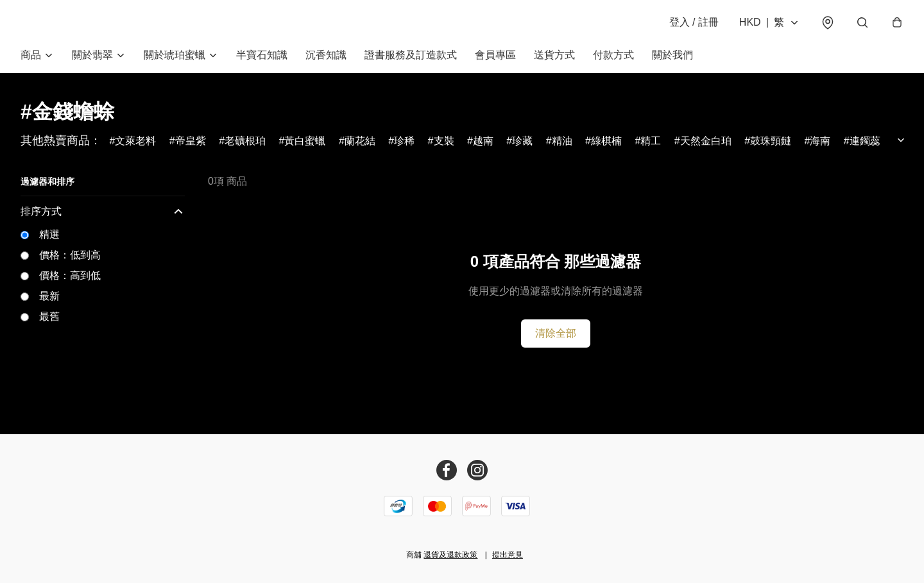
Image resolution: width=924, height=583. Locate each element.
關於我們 (672, 56)
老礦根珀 (245, 142)
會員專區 (495, 56)
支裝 (444, 142)
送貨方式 (554, 56)
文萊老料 (135, 142)
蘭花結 (360, 142)
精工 (651, 142)
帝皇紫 (191, 142)
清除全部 (556, 334)
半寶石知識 (262, 56)
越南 (483, 142)
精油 (562, 142)
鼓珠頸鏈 (771, 142)
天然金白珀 (706, 142)
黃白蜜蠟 (305, 142)
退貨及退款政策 (450, 555)
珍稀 (404, 142)
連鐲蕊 (865, 142)
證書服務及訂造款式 (411, 56)
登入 (693, 23)
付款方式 (613, 56)
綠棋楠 (606, 142)
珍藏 (522, 142)
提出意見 (508, 555)
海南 (820, 142)
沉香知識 (326, 56)
